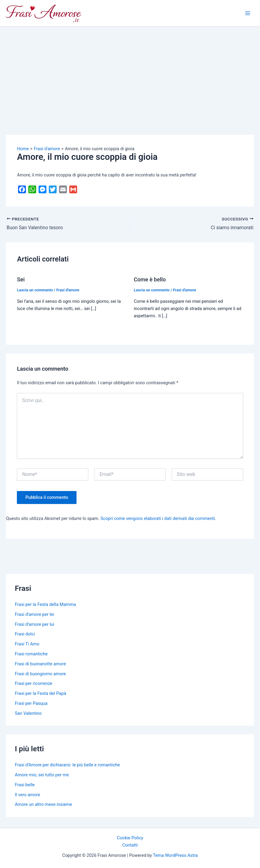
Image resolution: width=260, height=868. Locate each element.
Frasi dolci (25, 634)
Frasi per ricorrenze (33, 683)
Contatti (130, 845)
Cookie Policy (130, 838)
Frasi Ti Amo (27, 644)
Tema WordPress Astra (175, 855)
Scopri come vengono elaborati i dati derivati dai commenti (158, 518)
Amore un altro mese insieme (43, 804)
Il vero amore (27, 794)
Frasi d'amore (68, 290)
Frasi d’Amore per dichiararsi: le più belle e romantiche (67, 765)
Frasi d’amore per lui (34, 624)
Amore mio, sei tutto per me (42, 775)
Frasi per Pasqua (31, 703)
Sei (21, 279)
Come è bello (150, 279)
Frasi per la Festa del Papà (40, 693)
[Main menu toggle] (248, 13)
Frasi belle (25, 784)
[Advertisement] (130, 72)
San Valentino (28, 713)
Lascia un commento (35, 290)
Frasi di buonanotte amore (40, 664)
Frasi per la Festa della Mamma (45, 604)
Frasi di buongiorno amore (40, 673)
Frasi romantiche (31, 654)
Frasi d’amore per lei (34, 614)
